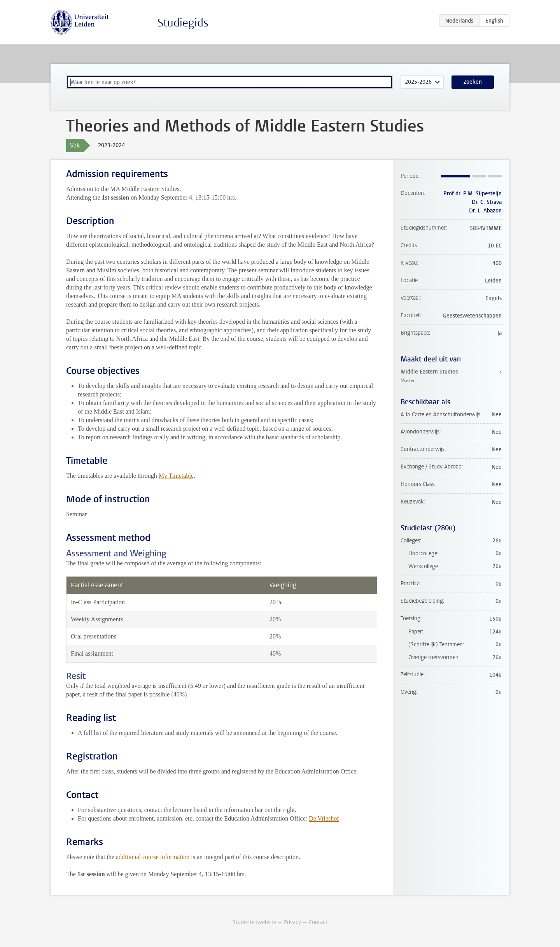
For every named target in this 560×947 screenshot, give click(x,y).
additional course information (153, 857)
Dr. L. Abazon (485, 211)
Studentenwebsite (254, 922)
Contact (318, 922)
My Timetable (176, 476)
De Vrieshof (324, 818)
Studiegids (183, 23)
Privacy (292, 922)
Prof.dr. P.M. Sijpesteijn (472, 194)
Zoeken (473, 82)
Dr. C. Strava (487, 202)
